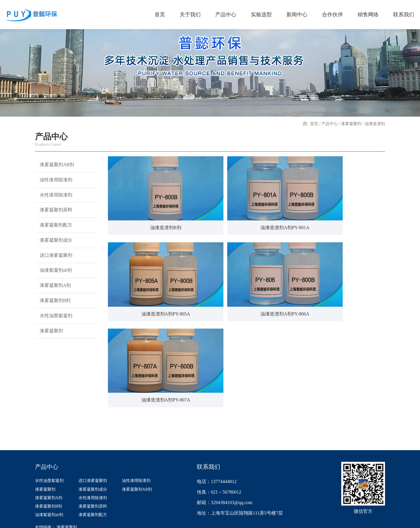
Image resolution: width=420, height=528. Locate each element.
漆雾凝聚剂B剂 (54, 326)
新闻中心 (232, 400)
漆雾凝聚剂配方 (55, 237)
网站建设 (377, 519)
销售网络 (319, 400)
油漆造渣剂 (375, 124)
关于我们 (101, 400)
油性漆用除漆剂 (55, 184)
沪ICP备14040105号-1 (245, 519)
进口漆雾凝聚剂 (55, 273)
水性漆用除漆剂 (55, 202)
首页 (314, 124)
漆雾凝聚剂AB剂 (56, 166)
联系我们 (363, 400)
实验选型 (188, 400)
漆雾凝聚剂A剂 (54, 308)
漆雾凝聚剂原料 (55, 220)
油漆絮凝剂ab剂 (55, 291)
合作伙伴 (276, 400)
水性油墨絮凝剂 (55, 344)
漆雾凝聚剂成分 (55, 255)
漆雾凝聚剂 (351, 124)
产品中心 (330, 124)
